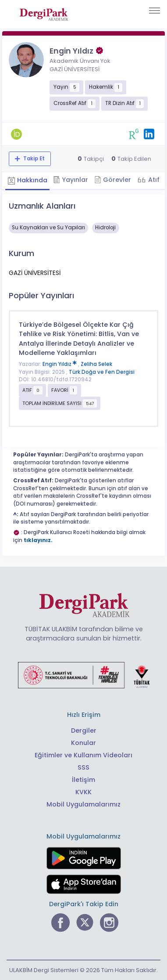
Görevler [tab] (113, 180)
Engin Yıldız (60, 364)
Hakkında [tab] (27, 180)
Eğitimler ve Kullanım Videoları (83, 755)
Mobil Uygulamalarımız (83, 804)
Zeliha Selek (96, 364)
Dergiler (84, 730)
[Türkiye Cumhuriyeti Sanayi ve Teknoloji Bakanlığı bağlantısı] (84, 675)
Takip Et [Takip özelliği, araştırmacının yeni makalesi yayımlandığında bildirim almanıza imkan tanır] (33, 159)
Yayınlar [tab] (71, 180)
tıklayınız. (38, 540)
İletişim (83, 780)
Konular (83, 743)
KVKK (83, 792)
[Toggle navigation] (155, 11)
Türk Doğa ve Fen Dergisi (102, 372)
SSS (83, 767)
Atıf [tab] (153, 180)
